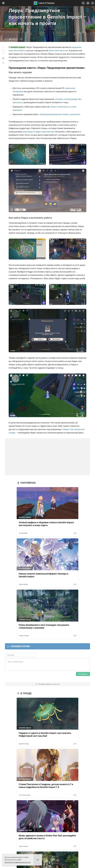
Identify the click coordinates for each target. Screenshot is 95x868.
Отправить (83, 674)
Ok (38, 860)
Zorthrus (14, 39)
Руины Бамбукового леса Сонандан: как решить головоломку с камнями (44, 626)
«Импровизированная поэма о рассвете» (60, 114)
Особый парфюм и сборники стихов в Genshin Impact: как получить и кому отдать (46, 524)
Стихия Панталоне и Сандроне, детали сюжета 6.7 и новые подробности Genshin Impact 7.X (46, 786)
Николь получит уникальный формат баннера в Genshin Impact (43, 575)
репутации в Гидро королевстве (38, 132)
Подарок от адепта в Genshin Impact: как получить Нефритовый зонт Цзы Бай (45, 734)
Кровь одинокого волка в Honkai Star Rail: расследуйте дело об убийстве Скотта (47, 837)
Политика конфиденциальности (18, 862)
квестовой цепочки (59, 51)
